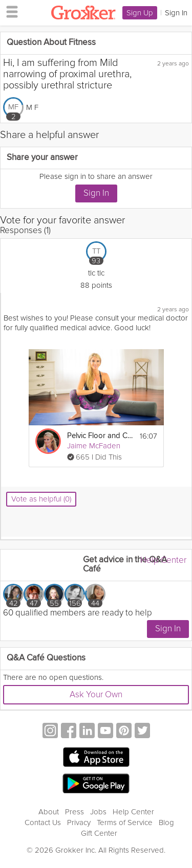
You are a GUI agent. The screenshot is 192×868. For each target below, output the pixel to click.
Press (74, 812)
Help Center (163, 560)
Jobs (98, 812)
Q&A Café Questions (46, 658)
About (49, 812)
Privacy (79, 823)
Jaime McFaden (94, 446)
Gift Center (99, 833)
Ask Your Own (96, 694)
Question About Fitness (51, 43)
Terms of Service (125, 823)
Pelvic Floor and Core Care (100, 436)
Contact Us (43, 823)
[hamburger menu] (9, 11)
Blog (166, 823)
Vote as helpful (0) (41, 499)
